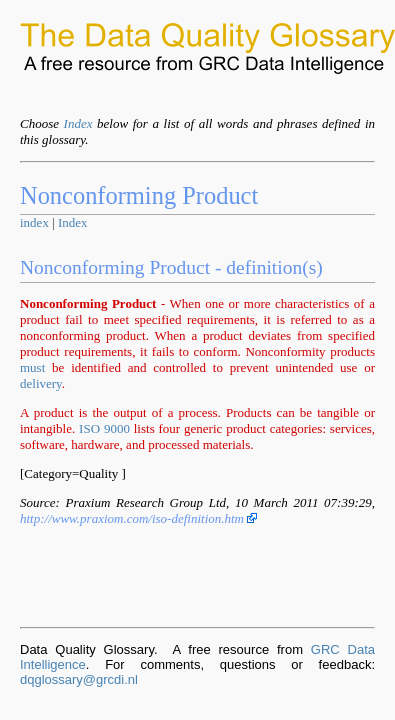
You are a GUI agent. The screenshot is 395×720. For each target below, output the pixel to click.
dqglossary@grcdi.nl (79, 679)
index (34, 222)
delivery (41, 383)
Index (78, 123)
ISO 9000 (104, 428)
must (32, 367)
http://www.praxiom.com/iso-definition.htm (138, 518)
